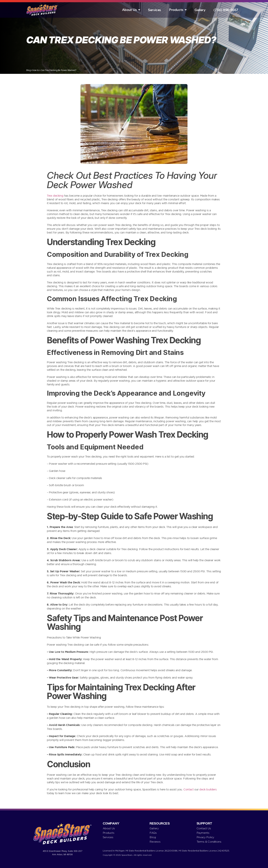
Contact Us (204, 828)
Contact (189, 789)
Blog (28, 70)
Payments (203, 833)
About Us (129, 10)
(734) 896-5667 (226, 10)
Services (155, 10)
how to (36, 70)
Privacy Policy (205, 837)
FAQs (153, 833)
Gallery (200, 10)
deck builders (208, 789)
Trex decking (55, 196)
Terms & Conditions (209, 842)
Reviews (155, 842)
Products (176, 10)
